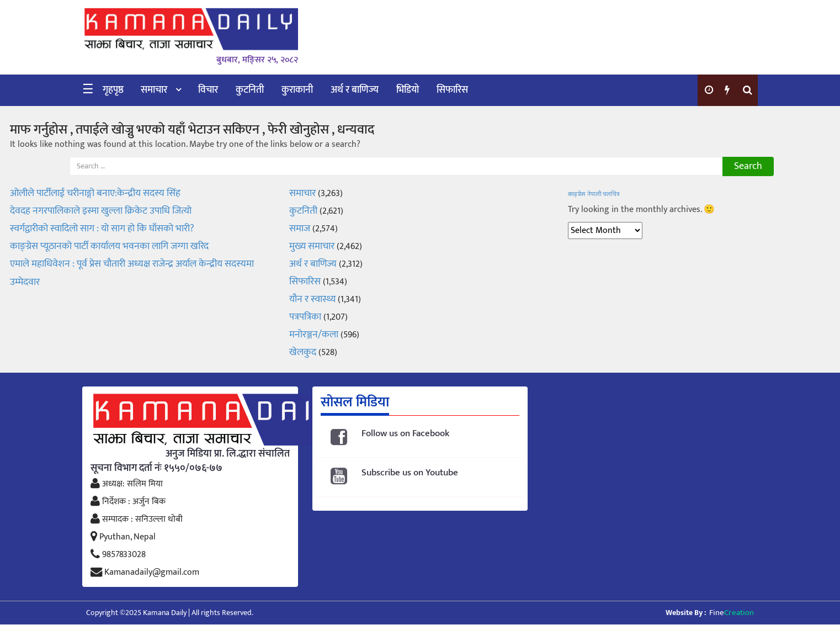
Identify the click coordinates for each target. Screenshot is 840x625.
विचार (208, 90)
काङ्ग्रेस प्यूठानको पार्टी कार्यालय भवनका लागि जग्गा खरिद (109, 246)
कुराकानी (297, 90)
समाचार (154, 90)
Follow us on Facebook (405, 434)
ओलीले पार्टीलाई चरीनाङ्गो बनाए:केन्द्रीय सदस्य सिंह (95, 193)
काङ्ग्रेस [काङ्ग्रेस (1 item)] (576, 194)
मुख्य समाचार (312, 246)
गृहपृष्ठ (113, 90)
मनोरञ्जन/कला (314, 335)
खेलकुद (303, 352)
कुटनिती (250, 90)
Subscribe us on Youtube (410, 473)
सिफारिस (452, 90)
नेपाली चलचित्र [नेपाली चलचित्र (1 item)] (604, 194)
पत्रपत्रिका (305, 317)
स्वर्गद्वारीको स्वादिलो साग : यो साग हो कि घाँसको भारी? (102, 229)
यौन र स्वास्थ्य (312, 299)
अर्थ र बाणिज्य (355, 90)
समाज (300, 229)
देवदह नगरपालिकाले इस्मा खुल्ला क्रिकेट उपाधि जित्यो (101, 211)
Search (748, 166)
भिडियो (408, 90)
